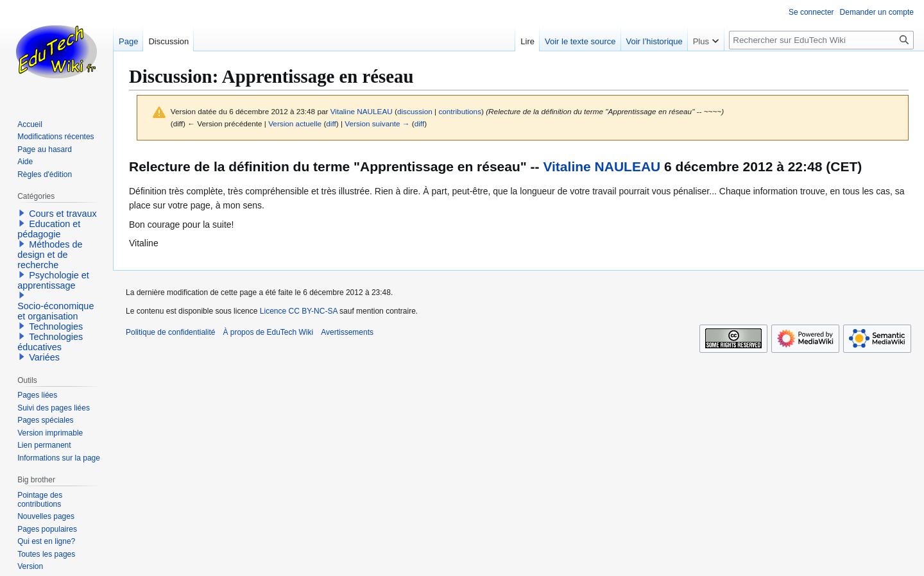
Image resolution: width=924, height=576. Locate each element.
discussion (415, 111)
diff (331, 123)
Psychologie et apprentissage (53, 280)
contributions (460, 111)
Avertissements (347, 332)
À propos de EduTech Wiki (268, 332)
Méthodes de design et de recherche (50, 255)
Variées (44, 357)
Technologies (56, 326)
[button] (22, 213)
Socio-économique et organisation (56, 311)
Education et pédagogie (49, 229)
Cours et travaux (63, 214)
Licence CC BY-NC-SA (299, 311)
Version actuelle (295, 123)
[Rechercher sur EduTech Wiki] (821, 40)
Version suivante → (377, 123)
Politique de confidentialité (170, 332)
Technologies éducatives (50, 342)
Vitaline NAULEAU (602, 166)
